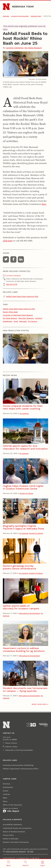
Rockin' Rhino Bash (10, 312)
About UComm (11, 743)
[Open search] (26, 863)
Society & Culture (26, 493)
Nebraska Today (23, 7)
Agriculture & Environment (29, 613)
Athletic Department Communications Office (21, 769)
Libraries (6, 794)
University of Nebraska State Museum (18, 315)
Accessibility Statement (12, 825)
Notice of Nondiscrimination (14, 832)
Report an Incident (11, 810)
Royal (16, 321)
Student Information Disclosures (16, 842)
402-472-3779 (12, 284)
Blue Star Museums (26, 318)
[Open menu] (8, 863)
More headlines (39, 704)
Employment (8, 787)
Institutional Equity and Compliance (17, 828)
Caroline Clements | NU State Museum (24, 48)
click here (8, 241)
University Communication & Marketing (18, 765)
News (5, 801)
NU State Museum (10, 318)
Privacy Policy (8, 835)
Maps (5, 798)
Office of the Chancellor (13, 805)
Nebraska (6, 16)
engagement (8, 321)
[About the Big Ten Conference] (31, 725)
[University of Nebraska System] (44, 725)
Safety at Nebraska (11, 839)
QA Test (30, 851)
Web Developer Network (16, 851)
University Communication (20, 16)
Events (6, 791)
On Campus (33, 321)
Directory (7, 784)
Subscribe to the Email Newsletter (19, 750)
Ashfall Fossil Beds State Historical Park (22, 296)
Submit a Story (11, 747)
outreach (39, 318)
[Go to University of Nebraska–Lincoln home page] (6, 7)
